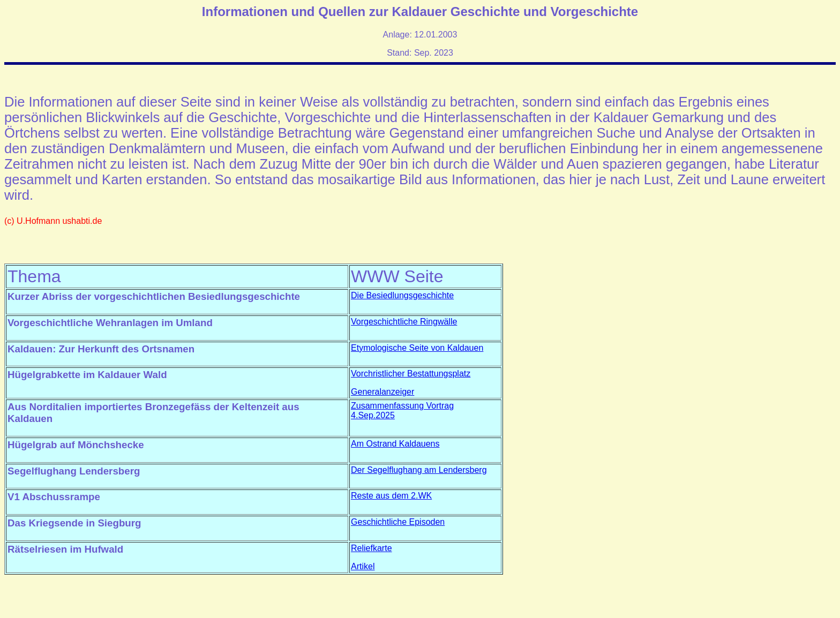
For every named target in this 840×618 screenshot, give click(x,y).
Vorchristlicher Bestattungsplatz (411, 374)
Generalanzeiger (382, 392)
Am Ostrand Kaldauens (395, 444)
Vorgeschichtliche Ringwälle (404, 322)
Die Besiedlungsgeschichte (402, 295)
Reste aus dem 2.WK (391, 496)
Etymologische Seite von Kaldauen (417, 348)
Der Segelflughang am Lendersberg (419, 470)
